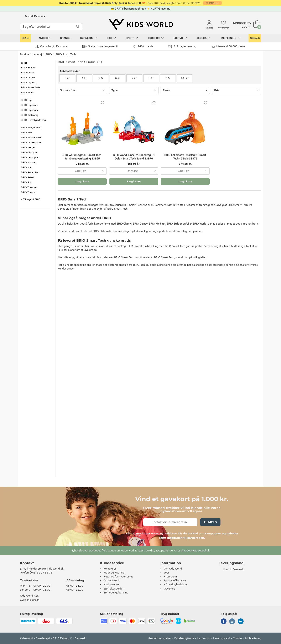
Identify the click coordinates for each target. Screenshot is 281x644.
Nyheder (45, 38)
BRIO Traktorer (29, 187)
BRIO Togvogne (30, 110)
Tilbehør (156, 38)
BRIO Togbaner (29, 105)
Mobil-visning (253, 638)
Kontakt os (110, 569)
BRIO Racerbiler (30, 172)
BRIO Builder (28, 68)
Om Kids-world (173, 569)
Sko (111, 38)
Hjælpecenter (112, 585)
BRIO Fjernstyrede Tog (33, 120)
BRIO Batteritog (30, 115)
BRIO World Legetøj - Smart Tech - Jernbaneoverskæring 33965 (82, 157)
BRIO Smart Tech (66, 54)
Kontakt (27, 563)
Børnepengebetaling (116, 593)
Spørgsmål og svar (175, 581)
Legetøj (204, 38)
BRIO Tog (26, 100)
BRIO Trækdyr (29, 192)
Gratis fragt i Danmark (51, 46)
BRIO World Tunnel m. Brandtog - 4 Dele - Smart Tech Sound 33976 (134, 157)
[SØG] (78, 27)
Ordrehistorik (112, 581)
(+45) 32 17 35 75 (41, 573)
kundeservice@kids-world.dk (46, 569)
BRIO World (28, 93)
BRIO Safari (27, 177)
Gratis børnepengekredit (100, 47)
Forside (24, 54)
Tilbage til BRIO (31, 200)
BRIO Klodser (28, 163)
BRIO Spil (26, 182)
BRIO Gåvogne (29, 153)
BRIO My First (29, 83)
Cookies (238, 638)
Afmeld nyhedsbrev (176, 585)
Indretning (231, 38)
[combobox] (82, 171)
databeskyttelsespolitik (195, 551)
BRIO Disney (28, 78)
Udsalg (255, 38)
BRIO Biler (27, 133)
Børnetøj (89, 38)
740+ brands (143, 46)
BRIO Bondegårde (31, 138)
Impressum (204, 638)
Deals (25, 38)
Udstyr (180, 38)
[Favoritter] (102, 103)
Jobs (167, 573)
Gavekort (169, 589)
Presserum (170, 577)
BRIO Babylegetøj (31, 128)
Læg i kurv (82, 181)
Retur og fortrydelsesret (118, 577)
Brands (65, 38)
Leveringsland (222, 638)
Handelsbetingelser (160, 638)
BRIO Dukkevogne (31, 143)
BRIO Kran (27, 167)
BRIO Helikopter (30, 158)
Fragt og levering (114, 573)
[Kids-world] (141, 24)
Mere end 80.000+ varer (229, 46)
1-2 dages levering (183, 46)
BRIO (49, 54)
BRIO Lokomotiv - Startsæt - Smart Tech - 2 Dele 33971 (185, 157)
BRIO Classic (28, 73)
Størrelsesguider (114, 589)
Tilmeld (210, 522)
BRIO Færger (28, 148)
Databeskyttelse (184, 638)
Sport (132, 38)
